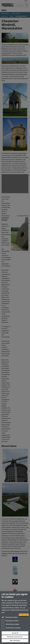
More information (15, 641)
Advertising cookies (10, 624)
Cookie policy (24, 615)
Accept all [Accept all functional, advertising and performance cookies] (15, 633)
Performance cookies (11, 628)
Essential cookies (10, 617)
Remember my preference (15, 637)
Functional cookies (10, 621)
